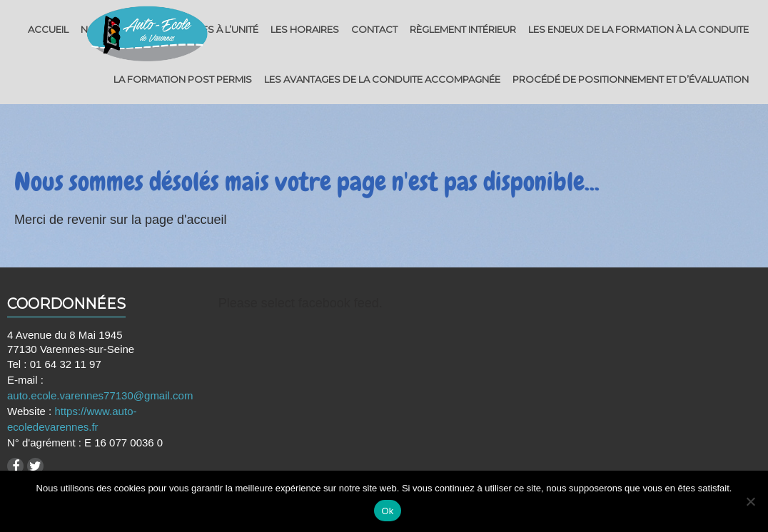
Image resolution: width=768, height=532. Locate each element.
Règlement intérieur (463, 29)
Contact (374, 29)
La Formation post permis (183, 79)
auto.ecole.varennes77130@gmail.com (100, 395)
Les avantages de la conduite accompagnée (382, 79)
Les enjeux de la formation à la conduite (638, 29)
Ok (387, 511)
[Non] (750, 501)
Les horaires (305, 29)
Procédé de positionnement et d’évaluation (631, 79)
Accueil (48, 29)
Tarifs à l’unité (220, 29)
